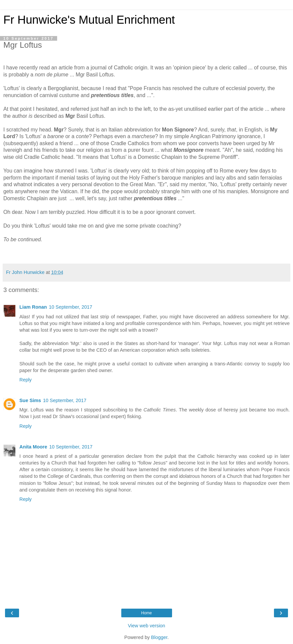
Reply (26, 380)
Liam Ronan (33, 307)
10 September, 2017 (70, 307)
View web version (147, 626)
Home (146, 613)
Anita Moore (33, 447)
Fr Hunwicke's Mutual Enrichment (89, 20)
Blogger (159, 637)
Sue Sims (30, 400)
